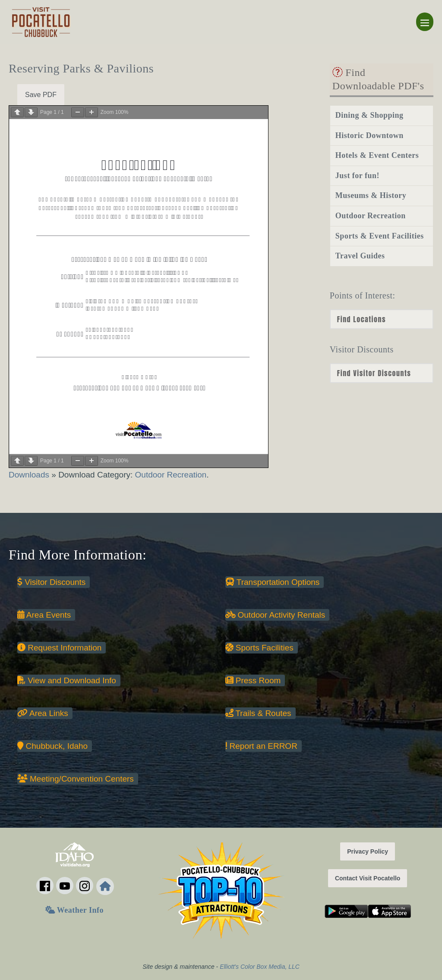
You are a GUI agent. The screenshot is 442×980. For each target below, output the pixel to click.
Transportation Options (273, 582)
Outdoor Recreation (171, 475)
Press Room (253, 680)
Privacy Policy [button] (368, 851)
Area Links (43, 713)
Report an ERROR (261, 746)
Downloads (30, 475)
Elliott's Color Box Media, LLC (260, 967)
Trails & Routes (258, 713)
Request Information (59, 648)
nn (382, 373)
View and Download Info (67, 680)
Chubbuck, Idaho (52, 746)
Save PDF (41, 95)
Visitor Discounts (51, 582)
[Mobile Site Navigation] (425, 22)
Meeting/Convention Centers (76, 779)
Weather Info (74, 910)
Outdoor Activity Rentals (275, 615)
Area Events (44, 615)
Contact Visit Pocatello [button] (368, 878)
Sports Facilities (259, 648)
